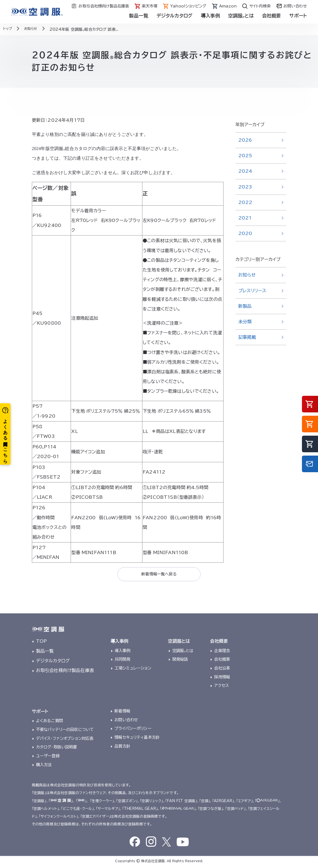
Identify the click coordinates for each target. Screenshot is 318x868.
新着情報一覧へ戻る (159, 575)
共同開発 (123, 661)
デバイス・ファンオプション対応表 (65, 740)
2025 (245, 156)
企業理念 (222, 652)
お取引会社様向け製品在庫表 (65, 672)
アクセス (221, 687)
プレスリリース (252, 291)
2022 (245, 202)
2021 (245, 218)
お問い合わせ (126, 721)
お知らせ (247, 275)
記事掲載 (247, 337)
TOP (41, 643)
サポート (298, 16)
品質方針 (122, 748)
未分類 (245, 322)
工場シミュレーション (133, 670)
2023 (245, 187)
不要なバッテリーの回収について (65, 731)
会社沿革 (222, 670)
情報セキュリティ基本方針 (137, 739)
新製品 (245, 306)
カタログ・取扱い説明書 (57, 749)
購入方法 (44, 766)
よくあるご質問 (49, 723)
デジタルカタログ (175, 16)
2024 (245, 171)
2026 (245, 140)
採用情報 (222, 679)
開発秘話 (180, 661)
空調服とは (241, 16)
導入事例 (210, 16)
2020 (245, 233)
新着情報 (122, 713)
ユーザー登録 (48, 757)
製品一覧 (139, 16)
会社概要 (272, 16)
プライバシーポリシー (133, 730)
